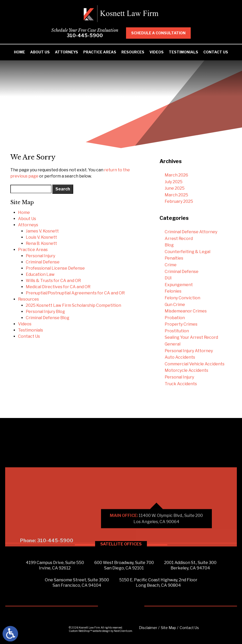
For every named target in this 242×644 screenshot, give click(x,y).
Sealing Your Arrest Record (191, 337)
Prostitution (177, 331)
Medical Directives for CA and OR (58, 287)
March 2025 (176, 195)
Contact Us (216, 52)
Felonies (173, 291)
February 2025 (179, 201)
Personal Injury (40, 256)
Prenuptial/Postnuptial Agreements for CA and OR (75, 293)
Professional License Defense (55, 268)
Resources (133, 52)
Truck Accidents (181, 384)
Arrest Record (179, 239)
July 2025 (174, 182)
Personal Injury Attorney (189, 351)
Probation (175, 318)
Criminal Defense (43, 262)
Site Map (168, 628)
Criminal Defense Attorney (191, 232)
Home (19, 52)
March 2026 (176, 175)
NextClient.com (123, 631)
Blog (169, 245)
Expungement (179, 285)
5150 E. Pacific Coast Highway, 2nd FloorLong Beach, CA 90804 (158, 583)
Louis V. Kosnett (41, 237)
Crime (171, 265)
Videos (157, 52)
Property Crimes (181, 324)
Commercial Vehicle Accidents (195, 364)
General (173, 344)
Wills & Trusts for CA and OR (53, 281)
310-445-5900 (90, 35)
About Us (40, 52)
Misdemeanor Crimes (186, 311)
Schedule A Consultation (164, 33)
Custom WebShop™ (80, 631)
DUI (168, 278)
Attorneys (66, 52)
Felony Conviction (182, 298)
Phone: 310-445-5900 (47, 571)
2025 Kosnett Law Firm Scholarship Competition (73, 305)
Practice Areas (100, 52)
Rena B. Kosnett (41, 243)
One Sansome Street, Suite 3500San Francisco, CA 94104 (77, 583)
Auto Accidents (180, 357)
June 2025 (175, 188)
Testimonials (183, 52)
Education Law (40, 274)
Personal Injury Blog (45, 312)
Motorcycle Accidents (186, 370)
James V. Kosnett (42, 231)
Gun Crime (175, 305)
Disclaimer (148, 628)
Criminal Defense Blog (48, 318)
